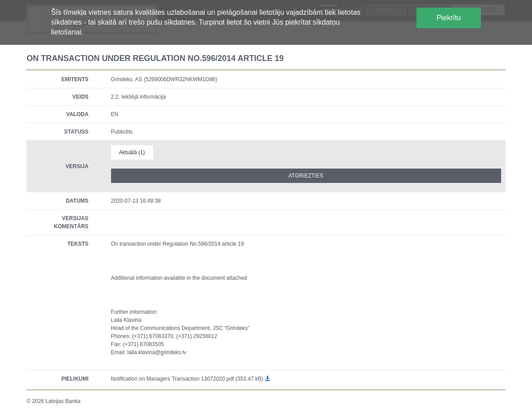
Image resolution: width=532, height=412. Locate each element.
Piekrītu (449, 18)
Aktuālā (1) (132, 152)
